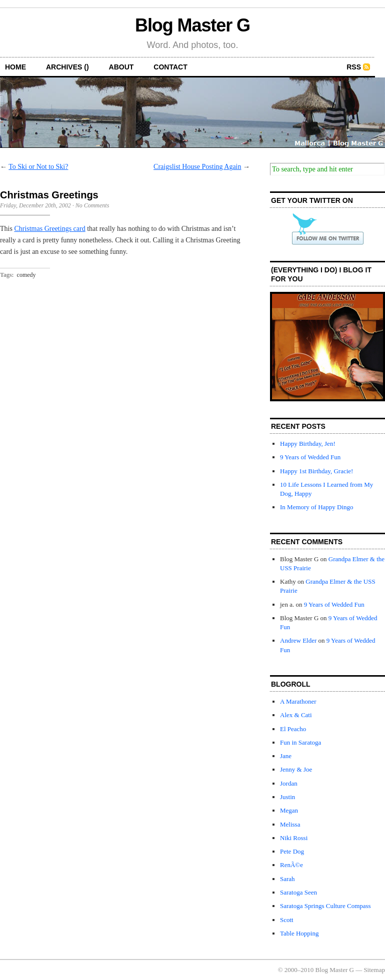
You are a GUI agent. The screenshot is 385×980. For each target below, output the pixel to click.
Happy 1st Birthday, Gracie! (316, 471)
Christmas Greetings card (49, 229)
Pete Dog (292, 851)
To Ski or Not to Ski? (38, 167)
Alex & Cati (296, 715)
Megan (289, 810)
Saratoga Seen (298, 892)
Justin (287, 797)
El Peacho (293, 729)
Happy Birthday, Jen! (308, 444)
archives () (67, 67)
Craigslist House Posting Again (197, 167)
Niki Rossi (294, 838)
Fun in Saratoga (300, 742)
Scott (287, 920)
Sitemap (374, 970)
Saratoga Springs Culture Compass (325, 906)
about (121, 67)
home (15, 67)
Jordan (289, 783)
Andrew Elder (298, 640)
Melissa (290, 824)
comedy (26, 275)
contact (170, 67)
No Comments (92, 205)
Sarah (287, 879)
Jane (286, 756)
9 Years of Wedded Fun (310, 457)
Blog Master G (192, 25)
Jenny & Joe (296, 769)
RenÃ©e (291, 865)
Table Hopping (299, 933)
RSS (354, 67)
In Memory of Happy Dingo (317, 507)
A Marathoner (298, 701)
